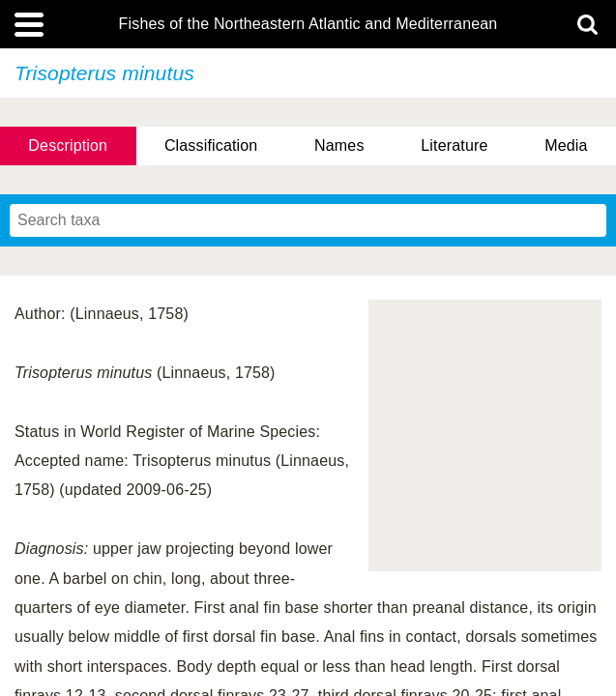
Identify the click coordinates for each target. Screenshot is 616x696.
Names (339, 145)
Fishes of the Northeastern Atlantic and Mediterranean (308, 24)
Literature (454, 145)
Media (566, 145)
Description (68, 145)
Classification (211, 145)
